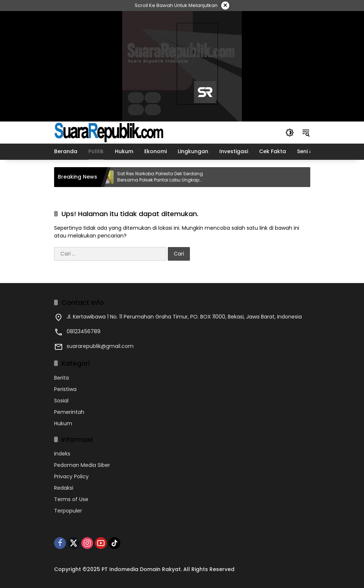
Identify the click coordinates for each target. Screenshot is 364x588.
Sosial (61, 401)
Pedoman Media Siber (82, 465)
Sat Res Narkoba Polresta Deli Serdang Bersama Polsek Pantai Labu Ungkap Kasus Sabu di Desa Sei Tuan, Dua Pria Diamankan (164, 177)
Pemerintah (69, 412)
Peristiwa (65, 389)
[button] (290, 133)
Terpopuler (68, 511)
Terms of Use (71, 499)
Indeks (62, 454)
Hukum (63, 423)
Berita (61, 378)
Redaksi (64, 488)
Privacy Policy (71, 476)
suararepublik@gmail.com (100, 346)
